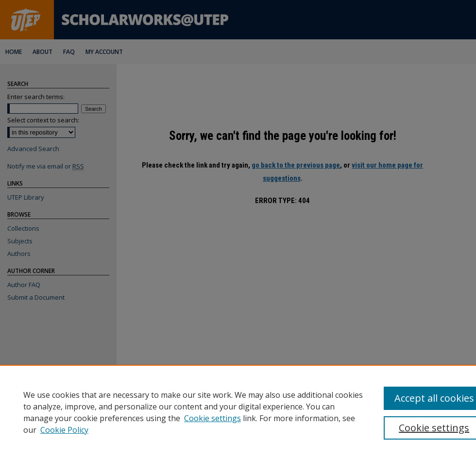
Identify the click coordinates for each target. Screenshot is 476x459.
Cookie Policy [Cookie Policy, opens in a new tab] (64, 430)
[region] (238, 412)
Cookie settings (212, 418)
